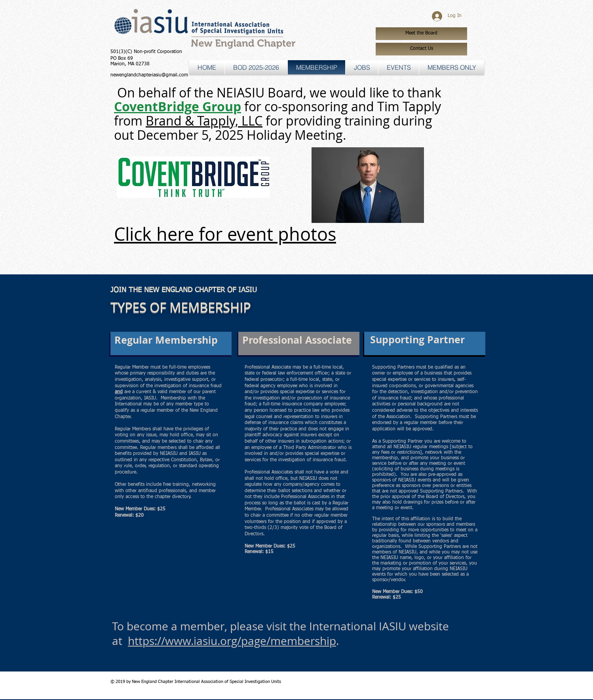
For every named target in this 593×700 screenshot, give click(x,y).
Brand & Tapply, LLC (204, 121)
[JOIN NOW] (404, 307)
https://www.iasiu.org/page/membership (232, 641)
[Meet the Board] (421, 34)
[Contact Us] (421, 49)
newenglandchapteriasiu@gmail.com (149, 75)
